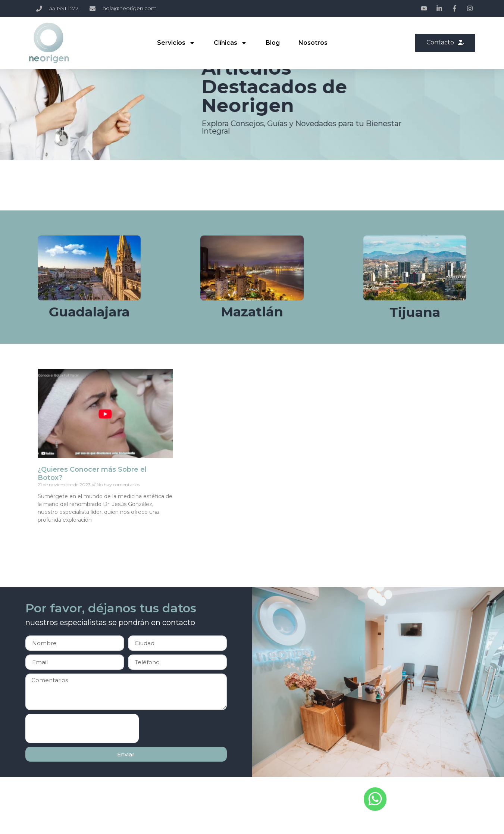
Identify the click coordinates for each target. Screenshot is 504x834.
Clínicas (230, 43)
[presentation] (82, 728)
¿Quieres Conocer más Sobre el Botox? (92, 474)
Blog (272, 43)
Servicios (176, 43)
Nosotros (313, 43)
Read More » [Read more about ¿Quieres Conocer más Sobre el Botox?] (52, 532)
